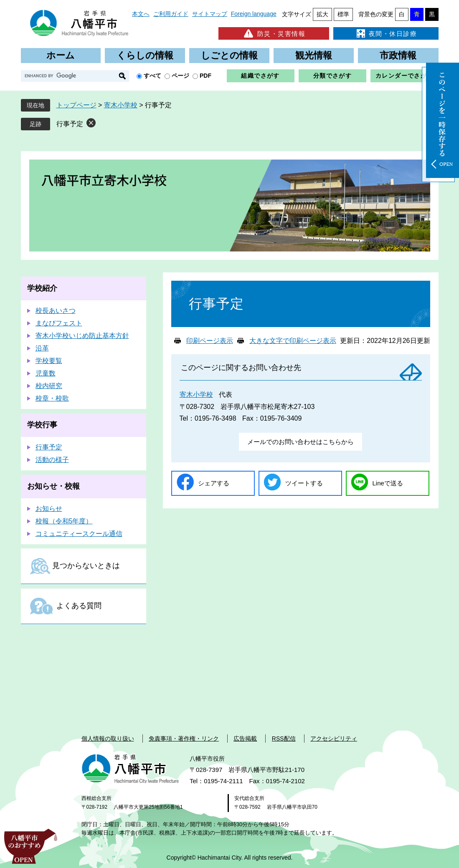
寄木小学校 (121, 105)
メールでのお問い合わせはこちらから (301, 442)
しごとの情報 (229, 55)
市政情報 (398, 55)
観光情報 (314, 55)
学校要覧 (49, 361)
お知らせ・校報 (53, 486)
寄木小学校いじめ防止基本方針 (82, 336)
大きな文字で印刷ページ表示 (293, 341)
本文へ (141, 14)
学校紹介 (42, 288)
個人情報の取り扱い (108, 739)
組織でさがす (260, 76)
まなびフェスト (59, 323)
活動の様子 (52, 460)
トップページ (76, 105)
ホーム (61, 55)
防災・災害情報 (274, 33)
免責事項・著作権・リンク (184, 739)
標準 (343, 14)
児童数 (46, 373)
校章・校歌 (52, 398)
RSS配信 (284, 739)
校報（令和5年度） (64, 521)
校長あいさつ (56, 311)
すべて (152, 76)
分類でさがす (332, 76)
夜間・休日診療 (386, 33)
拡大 (322, 14)
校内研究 (49, 386)
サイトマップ (210, 14)
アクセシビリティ (334, 739)
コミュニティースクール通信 (79, 534)
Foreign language (254, 14)
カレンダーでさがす (404, 76)
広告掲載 (245, 739)
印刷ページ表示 (210, 341)
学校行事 (42, 425)
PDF (205, 76)
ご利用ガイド (171, 14)
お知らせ (49, 509)
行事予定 (70, 124)
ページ (180, 76)
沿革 (42, 348)
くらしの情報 (145, 55)
